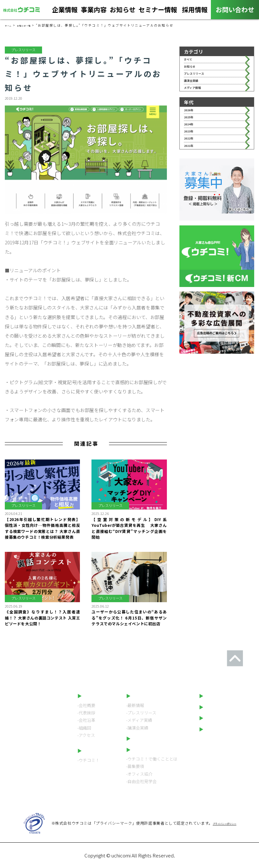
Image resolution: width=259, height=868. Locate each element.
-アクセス (86, 735)
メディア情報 (198, 107)
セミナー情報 (158, 11)
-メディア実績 (139, 720)
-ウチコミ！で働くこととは (152, 759)
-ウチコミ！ (88, 760)
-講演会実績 (137, 728)
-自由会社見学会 (141, 781)
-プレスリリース (141, 713)
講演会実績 (196, 96)
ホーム (11, 25)
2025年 (192, 146)
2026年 (192, 135)
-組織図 (84, 728)
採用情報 (195, 11)
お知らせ (123, 11)
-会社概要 (86, 705)
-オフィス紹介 (139, 774)
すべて (191, 61)
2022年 (192, 180)
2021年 (192, 192)
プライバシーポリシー (227, 729)
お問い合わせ (235, 9)
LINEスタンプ (218, 718)
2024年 (192, 157)
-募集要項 (135, 766)
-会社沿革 (86, 720)
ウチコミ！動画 (220, 707)
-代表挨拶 (86, 713)
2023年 (192, 169)
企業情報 (65, 11)
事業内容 (94, 11)
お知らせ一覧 (33, 25)
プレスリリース (201, 84)
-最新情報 (135, 705)
